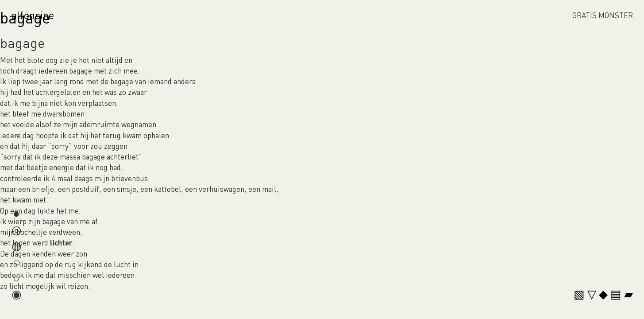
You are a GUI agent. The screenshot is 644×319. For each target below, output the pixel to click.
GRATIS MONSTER (603, 15)
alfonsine (33, 15)
